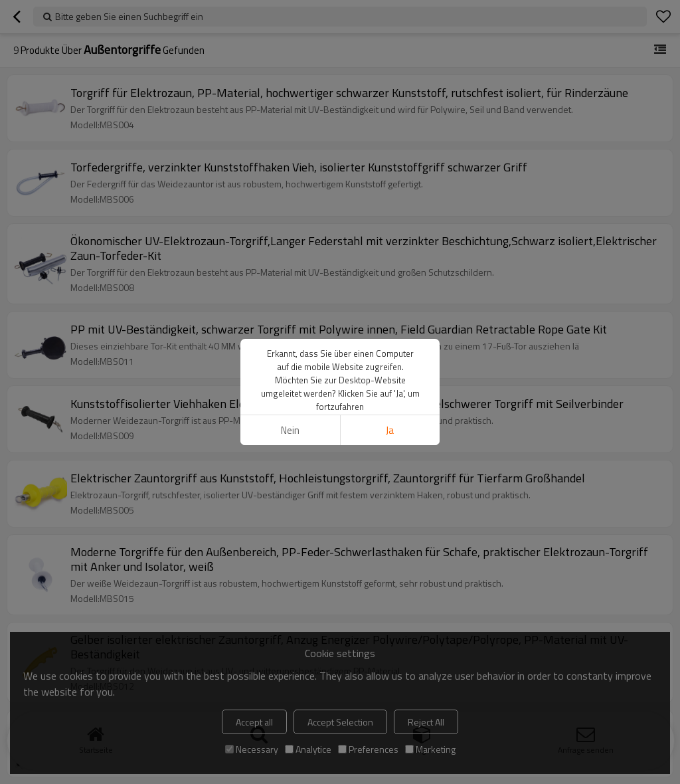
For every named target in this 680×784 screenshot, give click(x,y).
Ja (390, 430)
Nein (290, 430)
